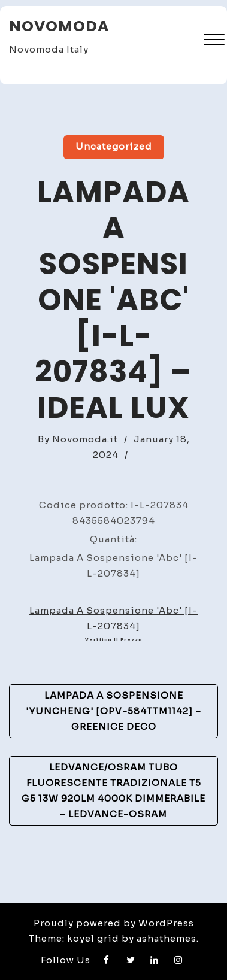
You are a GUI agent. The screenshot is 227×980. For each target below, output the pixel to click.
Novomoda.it (85, 439)
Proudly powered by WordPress (114, 923)
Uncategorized (114, 146)
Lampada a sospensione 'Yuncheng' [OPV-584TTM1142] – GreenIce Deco (113, 711)
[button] (214, 41)
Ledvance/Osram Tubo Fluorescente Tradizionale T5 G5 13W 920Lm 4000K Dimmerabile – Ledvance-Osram (113, 791)
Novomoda (59, 26)
